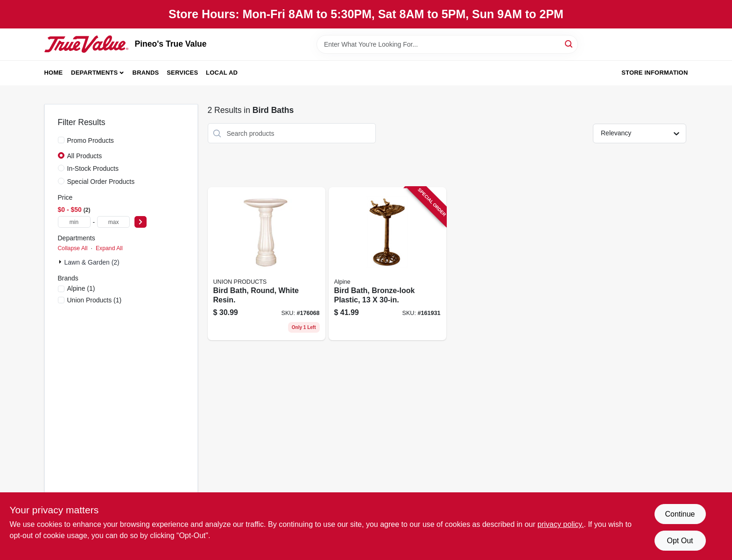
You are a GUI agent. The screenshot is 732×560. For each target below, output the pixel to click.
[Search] (569, 44)
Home (54, 73)
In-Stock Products (93, 168)
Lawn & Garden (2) (92, 262)
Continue (680, 514)
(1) (81, 288)
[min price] (74, 222)
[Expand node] (61, 262)
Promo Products (91, 140)
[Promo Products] (61, 140)
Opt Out (680, 541)
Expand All (109, 248)
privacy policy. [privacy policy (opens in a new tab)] (560, 524)
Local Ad (222, 73)
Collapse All (73, 248)
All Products (85, 156)
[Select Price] (141, 222)
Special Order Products (101, 182)
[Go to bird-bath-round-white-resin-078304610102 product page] (267, 264)
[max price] (113, 222)
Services (182, 73)
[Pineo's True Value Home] (86, 44)
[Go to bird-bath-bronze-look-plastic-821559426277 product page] (387, 264)
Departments (94, 73)
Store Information (655, 73)
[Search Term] (447, 44)
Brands (146, 73)
